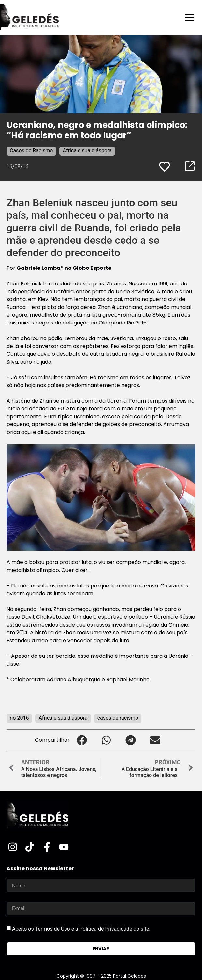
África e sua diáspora (87, 151)
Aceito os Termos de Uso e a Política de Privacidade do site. (81, 929)
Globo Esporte (92, 268)
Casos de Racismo (31, 151)
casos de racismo (118, 718)
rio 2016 (19, 718)
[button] (82, 740)
